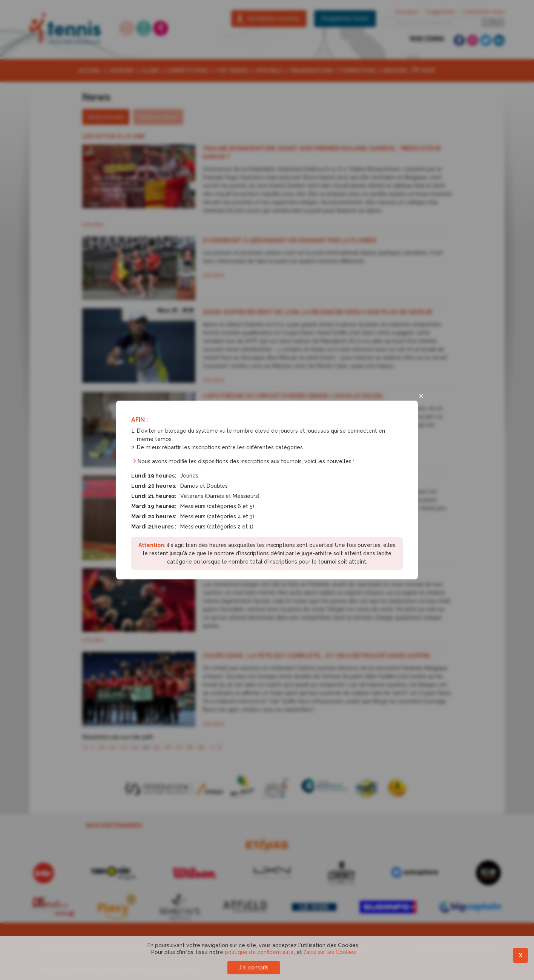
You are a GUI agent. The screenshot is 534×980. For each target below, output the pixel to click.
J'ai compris (254, 968)
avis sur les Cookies (331, 952)
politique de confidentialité (259, 952)
